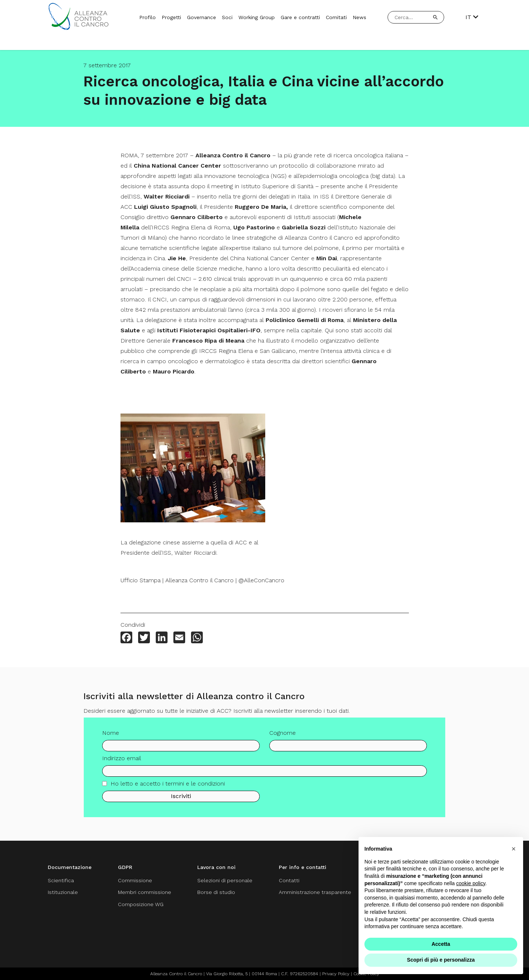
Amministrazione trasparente (315, 892)
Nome (111, 736)
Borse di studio (216, 892)
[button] (514, 849)
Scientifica (61, 880)
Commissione (135, 880)
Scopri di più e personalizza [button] (441, 960)
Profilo (147, 17)
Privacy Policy (336, 974)
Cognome (283, 736)
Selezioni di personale (225, 880)
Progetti (171, 17)
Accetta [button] (441, 944)
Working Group (257, 17)
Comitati (336, 17)
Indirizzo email (122, 761)
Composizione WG (141, 904)
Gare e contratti (300, 17)
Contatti (289, 880)
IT (472, 17)
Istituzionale (63, 892)
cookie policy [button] (471, 883)
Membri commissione (145, 892)
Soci (227, 17)
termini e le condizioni (195, 786)
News (359, 17)
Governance (201, 17)
